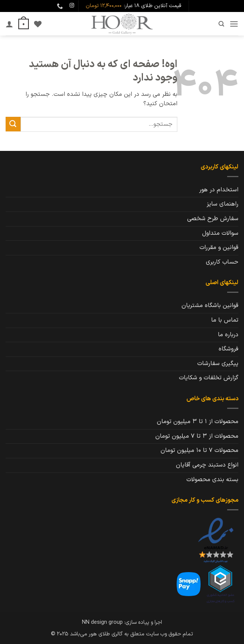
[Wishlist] (38, 24)
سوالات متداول (220, 233)
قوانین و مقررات (219, 247)
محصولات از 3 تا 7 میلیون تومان (197, 436)
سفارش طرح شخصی (213, 219)
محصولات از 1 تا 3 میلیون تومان (198, 422)
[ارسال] (13, 124)
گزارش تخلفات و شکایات (209, 378)
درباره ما (228, 335)
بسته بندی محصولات (212, 480)
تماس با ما (225, 320)
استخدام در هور (219, 190)
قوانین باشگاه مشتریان (210, 306)
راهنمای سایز (222, 204)
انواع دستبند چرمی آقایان (207, 465)
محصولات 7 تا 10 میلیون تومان (199, 450)
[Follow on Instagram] (72, 6)
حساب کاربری (222, 262)
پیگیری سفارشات (218, 364)
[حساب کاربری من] (9, 24)
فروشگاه (228, 349)
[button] (234, 24)
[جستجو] (221, 24)
